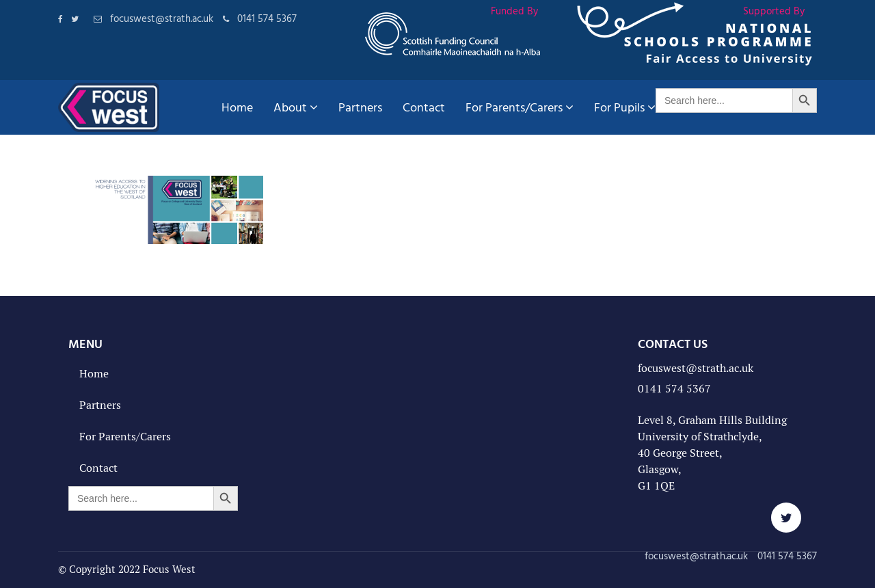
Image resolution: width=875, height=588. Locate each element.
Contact (424, 107)
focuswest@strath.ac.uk (696, 368)
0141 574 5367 (674, 389)
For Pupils (625, 107)
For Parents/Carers (520, 107)
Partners (360, 107)
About (296, 107)
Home (237, 107)
